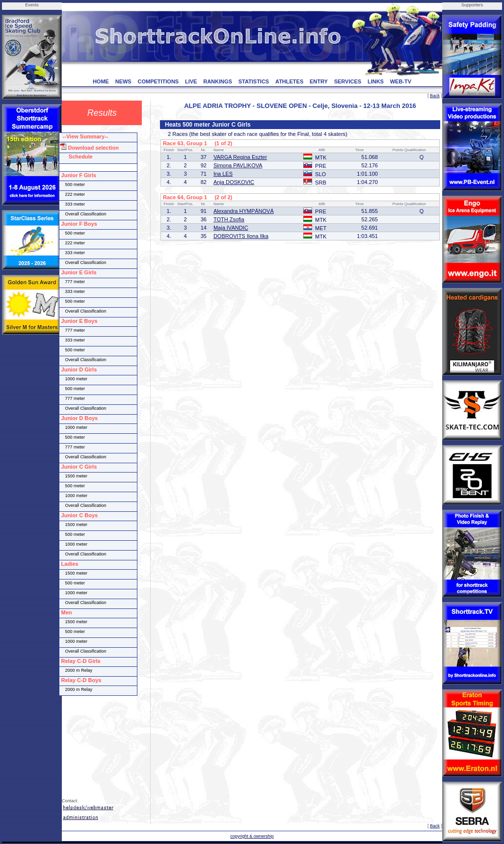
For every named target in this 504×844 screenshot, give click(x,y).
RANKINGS (218, 81)
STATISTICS (254, 81)
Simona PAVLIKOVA (238, 165)
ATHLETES (289, 81)
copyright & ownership (252, 836)
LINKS (376, 81)
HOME (101, 81)
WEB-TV (401, 81)
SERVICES (348, 81)
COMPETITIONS (158, 81)
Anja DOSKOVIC (234, 182)
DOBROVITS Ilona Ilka (241, 236)
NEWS (123, 81)
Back (435, 96)
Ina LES (223, 174)
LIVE (191, 81)
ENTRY (319, 81)
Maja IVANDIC (231, 228)
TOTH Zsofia (229, 219)
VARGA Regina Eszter (240, 157)
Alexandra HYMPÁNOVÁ (244, 211)
